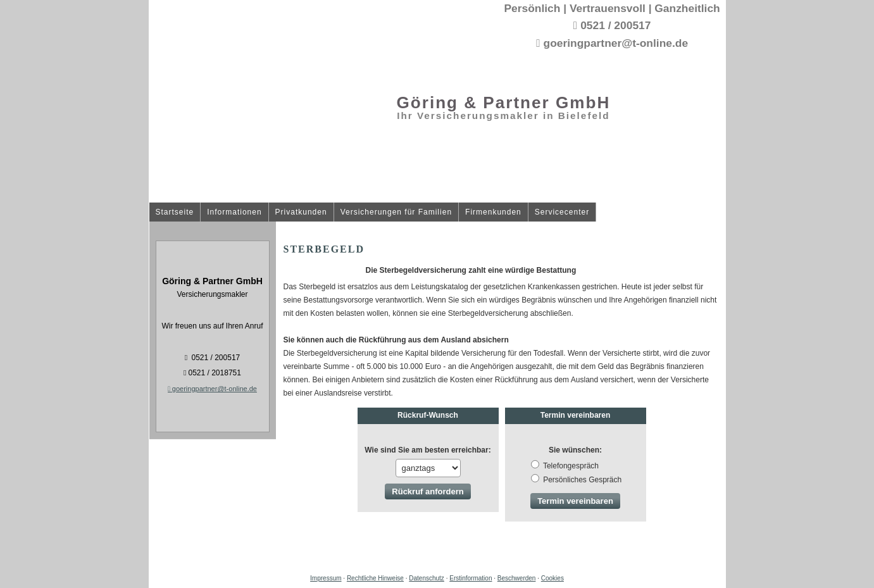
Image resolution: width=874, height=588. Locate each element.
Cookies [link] (552, 578)
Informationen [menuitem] (234, 212)
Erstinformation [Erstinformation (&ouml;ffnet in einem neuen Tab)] (471, 578)
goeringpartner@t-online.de (212, 389)
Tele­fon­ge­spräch (565, 466)
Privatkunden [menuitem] (301, 212)
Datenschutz (427, 578)
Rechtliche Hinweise (375, 578)
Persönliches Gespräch (576, 480)
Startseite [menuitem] (175, 212)
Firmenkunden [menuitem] (493, 212)
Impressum (326, 578)
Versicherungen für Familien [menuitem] (396, 212)
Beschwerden (517, 578)
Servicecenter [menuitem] (562, 212)
